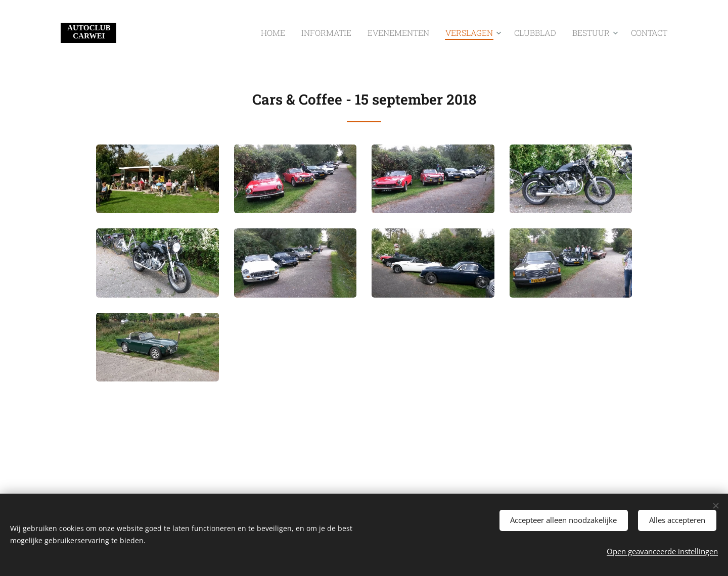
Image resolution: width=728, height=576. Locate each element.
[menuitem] (309, 33)
